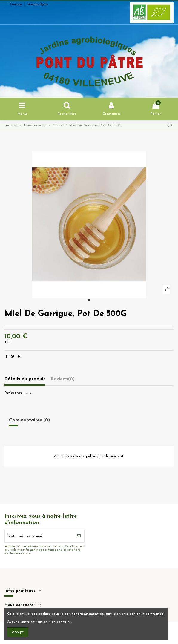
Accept (18, 632)
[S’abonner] (79, 536)
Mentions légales (38, 4)
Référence (14, 393)
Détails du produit (25, 379)
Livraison (16, 4)
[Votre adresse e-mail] (39, 536)
